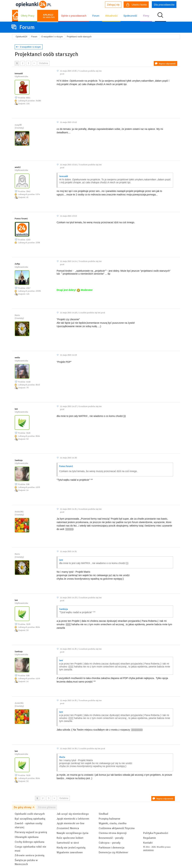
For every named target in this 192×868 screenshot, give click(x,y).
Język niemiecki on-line (71, 823)
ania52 (18, 167)
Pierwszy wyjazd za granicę (31, 832)
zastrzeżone (148, 850)
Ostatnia (44, 63)
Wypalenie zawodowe (70, 852)
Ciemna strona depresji (113, 833)
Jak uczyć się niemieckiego (73, 814)
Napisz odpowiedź (167, 64)
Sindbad (103, 814)
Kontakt (148, 843)
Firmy (146, 16)
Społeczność (130, 16)
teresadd (19, 74)
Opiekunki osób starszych (30, 814)
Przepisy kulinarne (110, 819)
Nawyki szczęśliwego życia (72, 833)
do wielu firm (49, 16)
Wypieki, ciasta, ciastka (113, 823)
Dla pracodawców (164, 5)
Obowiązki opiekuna (27, 837)
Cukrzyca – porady (110, 843)
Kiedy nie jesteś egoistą (71, 848)
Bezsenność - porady (111, 838)
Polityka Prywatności (156, 833)
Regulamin (149, 838)
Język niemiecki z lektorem (73, 819)
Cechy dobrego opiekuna (30, 842)
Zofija (17, 264)
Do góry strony (23, 807)
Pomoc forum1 (21, 219)
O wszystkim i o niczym (30, 47)
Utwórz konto (137, 5)
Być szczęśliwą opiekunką (30, 819)
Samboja (19, 460)
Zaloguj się (113, 5)
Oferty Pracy (28, 16)
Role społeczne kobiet (70, 838)
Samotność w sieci (68, 843)
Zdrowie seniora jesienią (30, 855)
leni (16, 409)
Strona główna (47, 807)
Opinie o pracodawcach (74, 16)
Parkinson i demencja (111, 848)
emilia (17, 358)
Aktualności (111, 16)
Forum (96, 16)
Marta (62, 757)
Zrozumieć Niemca (68, 828)
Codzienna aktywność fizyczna (117, 828)
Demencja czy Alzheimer (113, 852)
